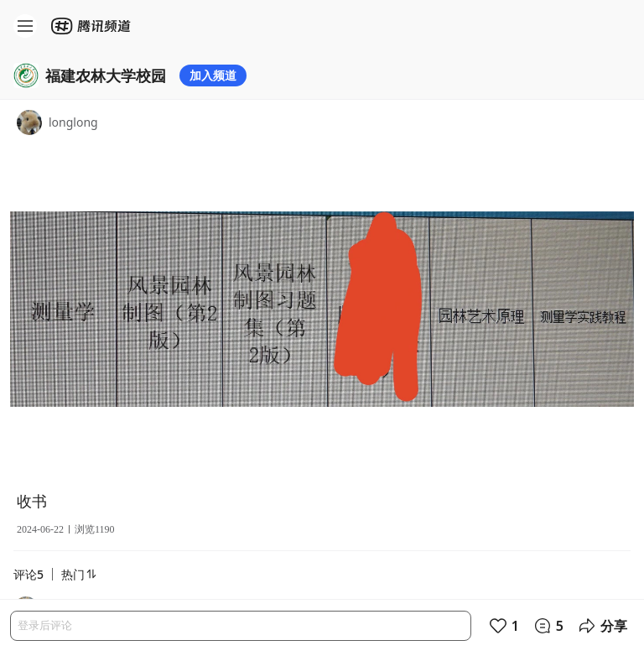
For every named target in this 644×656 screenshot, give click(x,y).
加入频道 (213, 75)
